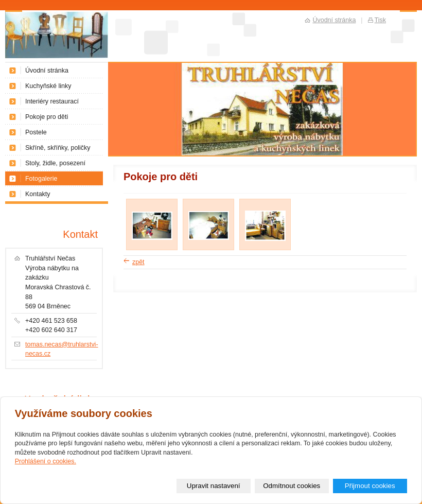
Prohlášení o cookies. (46, 461)
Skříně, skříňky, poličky (58, 148)
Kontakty (38, 194)
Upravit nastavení (214, 486)
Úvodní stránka (47, 71)
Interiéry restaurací (52, 101)
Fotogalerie (41, 179)
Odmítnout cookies (292, 486)
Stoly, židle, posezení (55, 163)
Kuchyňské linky (48, 86)
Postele (36, 132)
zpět (138, 262)
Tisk (380, 20)
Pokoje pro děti (47, 117)
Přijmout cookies (370, 486)
